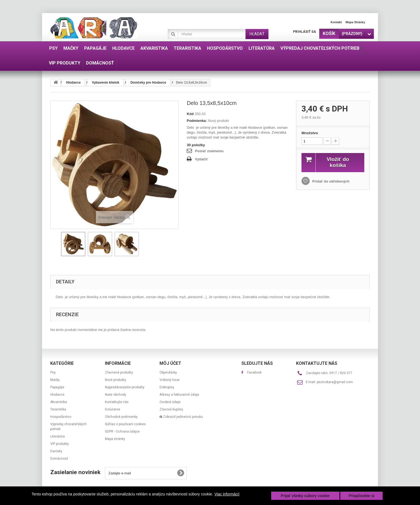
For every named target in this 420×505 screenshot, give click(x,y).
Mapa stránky (355, 22)
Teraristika (58, 409)
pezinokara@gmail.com (335, 382)
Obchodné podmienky (121, 417)
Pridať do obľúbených (330, 181)
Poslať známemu (209, 151)
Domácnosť (59, 459)
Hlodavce (57, 395)
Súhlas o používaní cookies (125, 424)
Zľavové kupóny (171, 409)
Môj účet (170, 363)
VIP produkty (60, 444)
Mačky (55, 380)
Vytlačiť (202, 159)
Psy (53, 372)
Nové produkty (116, 380)
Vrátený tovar (170, 380)
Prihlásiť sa (304, 32)
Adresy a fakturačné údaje (179, 395)
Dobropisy (167, 387)
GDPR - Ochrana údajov (122, 431)
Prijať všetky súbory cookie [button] (305, 496)
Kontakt (336, 22)
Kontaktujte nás (117, 402)
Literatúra (57, 436)
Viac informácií (227, 494)
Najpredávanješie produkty (125, 387)
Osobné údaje (170, 402)
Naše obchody (116, 395)
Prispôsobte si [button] (361, 496)
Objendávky (168, 372)
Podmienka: (197, 121)
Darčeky (56, 451)
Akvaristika (59, 402)
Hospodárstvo (61, 417)
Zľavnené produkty (119, 372)
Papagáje (57, 387)
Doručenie (113, 409)
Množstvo (310, 133)
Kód (190, 114)
